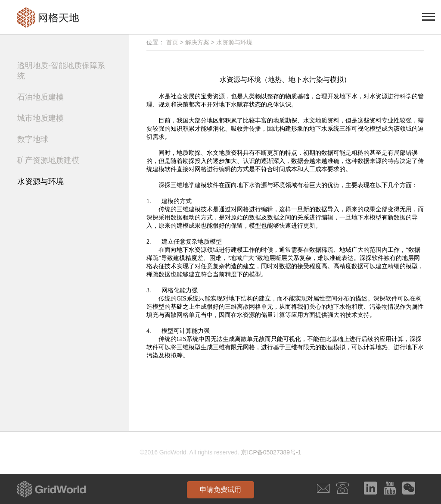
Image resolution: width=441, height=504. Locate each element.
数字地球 (33, 139)
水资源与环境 (40, 182)
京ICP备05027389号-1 (271, 452)
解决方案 (197, 42)
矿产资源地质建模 (48, 160)
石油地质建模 (40, 97)
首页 (172, 42)
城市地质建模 (40, 118)
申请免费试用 (220, 490)
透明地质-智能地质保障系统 (61, 71)
